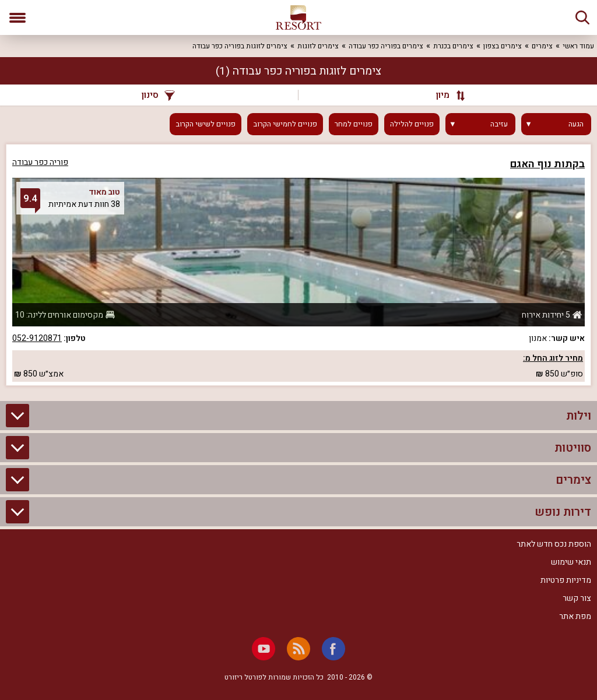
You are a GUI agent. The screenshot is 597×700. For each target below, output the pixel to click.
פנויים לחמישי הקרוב (285, 124)
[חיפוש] (582, 17)
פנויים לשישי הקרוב (206, 124)
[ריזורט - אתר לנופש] (298, 17)
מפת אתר (575, 616)
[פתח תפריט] (17, 17)
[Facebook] (333, 649)
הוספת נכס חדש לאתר (554, 544)
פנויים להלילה (412, 124)
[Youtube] (264, 649)
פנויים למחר (354, 124)
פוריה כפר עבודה (40, 162)
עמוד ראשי (578, 46)
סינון (158, 95)
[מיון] (445, 95)
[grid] (298, 265)
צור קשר (577, 598)
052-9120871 (37, 338)
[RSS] (298, 649)
